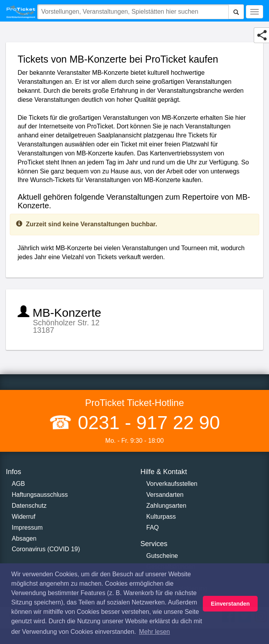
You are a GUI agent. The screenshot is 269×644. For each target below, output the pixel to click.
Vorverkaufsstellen (172, 484)
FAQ (153, 528)
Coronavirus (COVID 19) (46, 549)
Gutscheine (162, 556)
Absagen (24, 538)
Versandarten (165, 495)
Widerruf (23, 517)
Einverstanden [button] (230, 604)
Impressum (27, 528)
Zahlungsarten (166, 506)
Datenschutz (29, 506)
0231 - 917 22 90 (146, 423)
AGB (18, 484)
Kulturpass (161, 517)
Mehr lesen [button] (154, 632)
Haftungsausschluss (40, 495)
